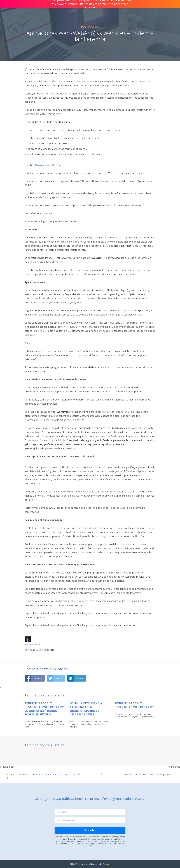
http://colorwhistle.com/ (48, 165)
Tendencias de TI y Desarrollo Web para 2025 (134, 705)
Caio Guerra (34, 644)
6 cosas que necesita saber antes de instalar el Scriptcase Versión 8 (44, 775)
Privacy (106, 864)
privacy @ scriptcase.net (78, 843)
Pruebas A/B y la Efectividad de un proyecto (136, 774)
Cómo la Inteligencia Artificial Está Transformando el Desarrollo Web (86, 709)
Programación (90, 27)
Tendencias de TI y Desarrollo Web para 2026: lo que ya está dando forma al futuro (45, 709)
